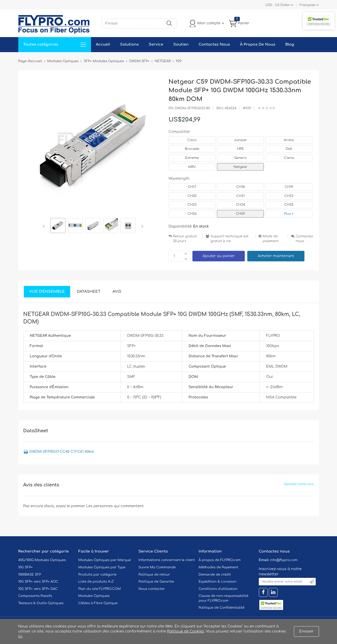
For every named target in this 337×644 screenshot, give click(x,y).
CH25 (289, 205)
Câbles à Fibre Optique (98, 603)
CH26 (192, 214)
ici (20, 636)
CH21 (240, 196)
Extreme (192, 158)
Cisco (192, 140)
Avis (117, 292)
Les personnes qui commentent (115, 506)
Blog (290, 44)
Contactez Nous (214, 44)
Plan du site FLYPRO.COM (100, 589)
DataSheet (88, 292)
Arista (289, 140)
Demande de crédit (215, 575)
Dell (289, 149)
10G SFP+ (26, 567)
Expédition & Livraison (218, 582)
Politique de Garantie (156, 582)
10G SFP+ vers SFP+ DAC (38, 589)
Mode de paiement (271, 239)
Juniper (240, 140)
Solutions (129, 44)
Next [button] (141, 226)
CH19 (289, 187)
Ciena (289, 158)
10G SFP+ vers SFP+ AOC (38, 582)
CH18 (241, 187)
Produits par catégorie (98, 575)
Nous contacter (152, 589)
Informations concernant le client (167, 560)
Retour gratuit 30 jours (185, 239)
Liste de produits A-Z (96, 582)
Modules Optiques (94, 596)
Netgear (240, 167)
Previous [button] (45, 226)
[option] (58, 226)
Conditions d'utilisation (218, 589)
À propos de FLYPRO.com (220, 560)
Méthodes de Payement (218, 567)
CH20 (192, 196)
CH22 (289, 196)
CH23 (192, 205)
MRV (192, 167)
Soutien (181, 44)
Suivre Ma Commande (157, 567)
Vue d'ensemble (47, 292)
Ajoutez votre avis (299, 484)
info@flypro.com (284, 560)
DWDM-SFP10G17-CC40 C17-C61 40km (62, 452)
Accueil (103, 44)
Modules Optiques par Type (102, 567)
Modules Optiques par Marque (105, 560)
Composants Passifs (35, 596)
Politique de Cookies (186, 631)
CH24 (240, 205)
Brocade (192, 149)
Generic (241, 158)
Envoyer (306, 631)
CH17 (192, 187)
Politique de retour (154, 575)
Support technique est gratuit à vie (230, 239)
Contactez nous (304, 239)
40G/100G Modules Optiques (42, 560)
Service (156, 44)
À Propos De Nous (258, 44)
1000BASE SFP (30, 575)
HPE (241, 149)
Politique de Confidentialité (222, 608)
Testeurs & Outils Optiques (41, 603)
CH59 (240, 214)
